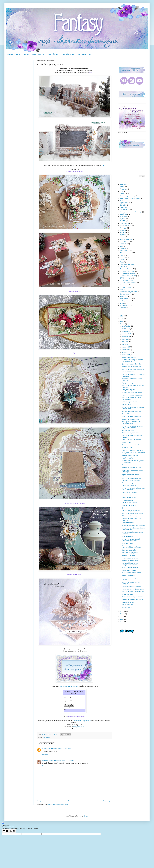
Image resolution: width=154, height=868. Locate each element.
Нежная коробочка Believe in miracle (133, 445)
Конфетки (123, 232)
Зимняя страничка (127, 605)
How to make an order (85, 54)
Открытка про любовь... (129, 357)
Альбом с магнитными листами (131, 440)
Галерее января (79, 727)
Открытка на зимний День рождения (133, 589)
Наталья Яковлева (74, 291)
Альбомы (123, 184)
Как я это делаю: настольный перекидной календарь (131, 540)
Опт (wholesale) (68, 54)
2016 (122, 614)
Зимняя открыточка (128, 372)
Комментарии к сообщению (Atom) (58, 804)
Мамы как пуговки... (128, 543)
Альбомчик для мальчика (130, 402)
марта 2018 (126, 350)
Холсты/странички (126, 299)
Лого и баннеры (54, 54)
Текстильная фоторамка (129, 495)
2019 (122, 321)
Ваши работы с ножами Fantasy (130, 198)
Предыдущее (107, 801)
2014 (122, 619)
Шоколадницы (124, 305)
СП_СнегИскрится (126, 287)
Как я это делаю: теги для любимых (133, 369)
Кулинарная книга (127, 500)
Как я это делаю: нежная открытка (132, 599)
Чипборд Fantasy (125, 301)
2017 (122, 611)
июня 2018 (125, 342)
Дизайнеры (123, 214)
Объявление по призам (129, 483)
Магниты (123, 237)
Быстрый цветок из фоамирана (131, 417)
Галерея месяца (125, 210)
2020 (122, 319)
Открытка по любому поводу (131, 419)
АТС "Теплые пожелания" (130, 503)
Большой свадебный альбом (131, 511)
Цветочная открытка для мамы (131, 508)
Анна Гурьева (74, 353)
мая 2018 (125, 344)
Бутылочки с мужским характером (132, 450)
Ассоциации (124, 189)
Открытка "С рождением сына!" (131, 468)
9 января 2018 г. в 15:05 (64, 749)
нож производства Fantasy (69, 686)
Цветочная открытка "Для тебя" (131, 364)
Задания (123, 219)
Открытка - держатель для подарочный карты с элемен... (132, 547)
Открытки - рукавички (128, 555)
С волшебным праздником (130, 553)
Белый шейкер (126, 405)
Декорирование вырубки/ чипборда (131, 212)
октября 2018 (126, 331)
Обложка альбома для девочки (131, 411)
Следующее (41, 801)
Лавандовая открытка (128, 390)
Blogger (86, 816)
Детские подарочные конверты (131, 586)
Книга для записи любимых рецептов (133, 453)
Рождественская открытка (130, 558)
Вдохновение (124, 203)
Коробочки (123, 235)
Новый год (123, 248)
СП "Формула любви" (127, 280)
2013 (122, 622)
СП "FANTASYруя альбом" (128, 283)
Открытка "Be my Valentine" (130, 455)
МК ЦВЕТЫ (123, 244)
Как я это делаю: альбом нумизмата (133, 592)
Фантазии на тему (126, 294)
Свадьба (123, 267)
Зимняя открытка (127, 442)
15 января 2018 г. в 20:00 (67, 760)
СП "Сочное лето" (125, 278)
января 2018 (126, 355)
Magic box (123, 308)
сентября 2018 (127, 334)
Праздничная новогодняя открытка (132, 597)
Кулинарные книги (127, 448)
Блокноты (123, 194)
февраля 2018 (127, 352)
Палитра (123, 260)
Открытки (123, 258)
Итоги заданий (47, 737)
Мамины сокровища (126, 239)
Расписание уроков (128, 602)
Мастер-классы (125, 242)
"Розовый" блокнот (127, 414)
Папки (122, 262)
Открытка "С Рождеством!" (130, 561)
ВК (103, 165)
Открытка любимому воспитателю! (132, 367)
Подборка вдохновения (127, 264)
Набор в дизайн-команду (129, 516)
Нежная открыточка (128, 465)
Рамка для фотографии (129, 505)
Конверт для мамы (127, 594)
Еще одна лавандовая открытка (132, 383)
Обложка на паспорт (128, 430)
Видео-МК (123, 205)
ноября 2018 (126, 329)
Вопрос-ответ (124, 207)
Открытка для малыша (129, 570)
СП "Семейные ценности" (128, 276)
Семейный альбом (127, 458)
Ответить (45, 754)
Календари (123, 228)
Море (122, 246)
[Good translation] (5, 831)
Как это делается (125, 226)
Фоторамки (123, 296)
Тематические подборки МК (129, 292)
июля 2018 (125, 339)
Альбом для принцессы (129, 485)
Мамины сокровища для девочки (132, 392)
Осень (122, 255)
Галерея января (127, 607)
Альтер (122, 187)
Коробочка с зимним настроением (132, 395)
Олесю (92, 72)
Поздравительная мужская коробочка (133, 525)
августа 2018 (126, 337)
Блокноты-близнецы (128, 523)
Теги (121, 289)
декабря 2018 (126, 326)
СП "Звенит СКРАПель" (127, 271)
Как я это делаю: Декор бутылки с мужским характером (132, 427)
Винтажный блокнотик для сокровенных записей (130, 564)
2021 (122, 316)
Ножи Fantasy (124, 251)
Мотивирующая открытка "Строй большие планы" (132, 423)
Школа (122, 303)
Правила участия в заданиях (34, 54)
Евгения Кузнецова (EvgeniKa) (74, 503)
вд (121, 200)
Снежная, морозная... (128, 575)
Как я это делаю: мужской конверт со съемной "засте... (133, 489)
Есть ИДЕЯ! (124, 216)
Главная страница (14, 54)
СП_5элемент (124, 285)
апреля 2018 (126, 347)
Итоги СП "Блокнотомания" (130, 567)
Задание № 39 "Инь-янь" (129, 498)
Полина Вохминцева (74, 575)
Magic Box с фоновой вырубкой (131, 573)
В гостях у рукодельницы (128, 196)
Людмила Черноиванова (74, 172)
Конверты (123, 230)
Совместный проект (126, 269)
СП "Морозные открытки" (128, 273)
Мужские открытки (127, 536)
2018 (122, 324)
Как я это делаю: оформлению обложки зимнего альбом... (131, 479)
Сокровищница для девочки (130, 433)
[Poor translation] (13, 831)
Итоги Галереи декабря (129, 550)
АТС (121, 191)
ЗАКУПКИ (123, 221)
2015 (122, 617)
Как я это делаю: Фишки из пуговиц (133, 513)
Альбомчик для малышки (130, 492)
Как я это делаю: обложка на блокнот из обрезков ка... (133, 529)
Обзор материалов (126, 253)
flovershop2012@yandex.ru (82, 721)
